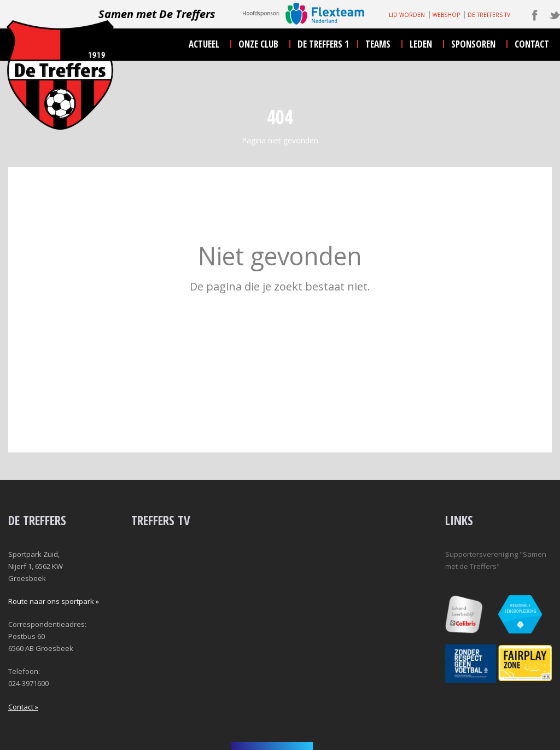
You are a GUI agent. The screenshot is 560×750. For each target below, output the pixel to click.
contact (532, 44)
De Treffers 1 (323, 44)
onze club (258, 44)
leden (421, 44)
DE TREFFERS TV (489, 15)
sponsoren (473, 44)
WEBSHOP (446, 15)
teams (378, 44)
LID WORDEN (407, 15)
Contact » (23, 707)
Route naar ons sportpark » (54, 601)
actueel (204, 44)
